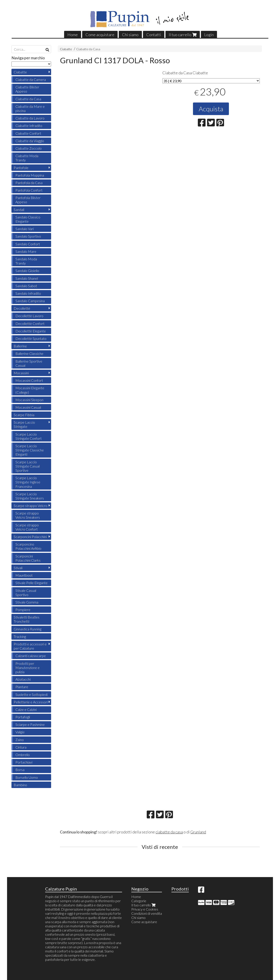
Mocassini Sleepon (29, 400)
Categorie (139, 901)
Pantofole (21, 168)
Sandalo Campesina (30, 301)
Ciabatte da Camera (31, 79)
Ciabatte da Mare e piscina (30, 108)
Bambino (20, 785)
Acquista (211, 109)
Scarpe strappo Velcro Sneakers (28, 515)
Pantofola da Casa (29, 183)
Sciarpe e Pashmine (30, 724)
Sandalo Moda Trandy (26, 261)
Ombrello (23, 755)
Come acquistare (100, 35)
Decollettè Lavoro (29, 316)
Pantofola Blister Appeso (28, 200)
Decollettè (22, 308)
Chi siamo (130, 35)
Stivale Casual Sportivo (26, 592)
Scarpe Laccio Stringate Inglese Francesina (28, 482)
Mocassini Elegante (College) (30, 390)
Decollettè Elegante (31, 331)
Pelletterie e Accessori (31, 702)
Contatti (154, 35)
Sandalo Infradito (28, 293)
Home (73, 35)
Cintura (21, 747)
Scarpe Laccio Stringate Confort (29, 436)
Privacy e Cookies (145, 909)
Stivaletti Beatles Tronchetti (27, 619)
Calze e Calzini (26, 709)
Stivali (18, 568)
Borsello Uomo (27, 777)
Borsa (20, 770)
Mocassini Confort (29, 380)
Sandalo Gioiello (27, 271)
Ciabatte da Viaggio (30, 141)
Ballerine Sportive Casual (29, 363)
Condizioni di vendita (147, 913)
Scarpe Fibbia (24, 415)
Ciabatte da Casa (88, 49)
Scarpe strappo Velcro (31, 506)
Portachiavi (24, 762)
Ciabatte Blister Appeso (27, 89)
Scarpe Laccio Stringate (24, 424)
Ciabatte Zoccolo (29, 148)
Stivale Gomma (27, 602)
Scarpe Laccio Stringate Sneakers (30, 496)
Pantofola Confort (29, 190)
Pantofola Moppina (30, 175)
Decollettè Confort (30, 323)
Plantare (22, 687)
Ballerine (20, 346)
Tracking (20, 636)
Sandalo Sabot (26, 286)
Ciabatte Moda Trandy (27, 158)
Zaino (20, 740)
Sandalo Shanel (27, 278)
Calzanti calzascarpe (31, 656)
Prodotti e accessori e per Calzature (30, 646)
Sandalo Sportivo (28, 236)
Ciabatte (66, 49)
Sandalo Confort (28, 244)
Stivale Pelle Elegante (32, 583)
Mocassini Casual (28, 407)
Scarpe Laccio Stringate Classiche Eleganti (30, 450)
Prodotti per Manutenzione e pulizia (28, 668)
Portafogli (23, 717)
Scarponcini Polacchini (30, 537)
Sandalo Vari (25, 229)
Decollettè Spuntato (31, 338)
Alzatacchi (23, 679)
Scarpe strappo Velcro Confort (27, 527)
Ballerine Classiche (29, 353)
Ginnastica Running (28, 629)
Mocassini (21, 373)
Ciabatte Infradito (29, 126)
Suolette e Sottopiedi (32, 694)
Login (209, 35)
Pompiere (23, 610)
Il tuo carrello (183, 35)
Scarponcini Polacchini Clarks (28, 558)
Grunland (198, 832)
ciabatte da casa (169, 832)
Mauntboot (24, 575)
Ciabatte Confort (28, 133)
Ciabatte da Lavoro (30, 118)
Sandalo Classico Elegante (28, 219)
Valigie (20, 732)
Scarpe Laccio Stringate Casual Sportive (28, 466)
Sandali (19, 210)
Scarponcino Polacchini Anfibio (28, 546)
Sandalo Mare (26, 251)
